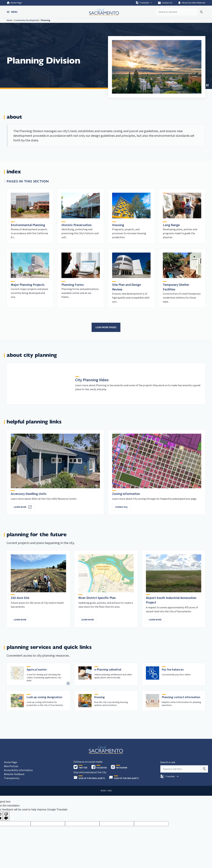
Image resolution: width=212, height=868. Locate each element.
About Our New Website (192, 3)
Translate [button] (144, 3)
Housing (118, 225)
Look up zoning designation (44, 697)
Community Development (27, 20)
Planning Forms (73, 285)
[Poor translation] (6, 816)
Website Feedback (14, 774)
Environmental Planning (28, 225)
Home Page (14, 3)
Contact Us (165, 3)
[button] (12, 12)
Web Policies (11, 766)
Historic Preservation (77, 225)
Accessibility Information (18, 770)
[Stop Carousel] (207, 85)
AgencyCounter (37, 670)
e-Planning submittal (108, 670)
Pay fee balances (173, 670)
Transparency (12, 778)
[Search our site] (177, 12)
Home (10, 20)
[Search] (204, 769)
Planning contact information (181, 697)
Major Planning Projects (28, 285)
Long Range (171, 225)
